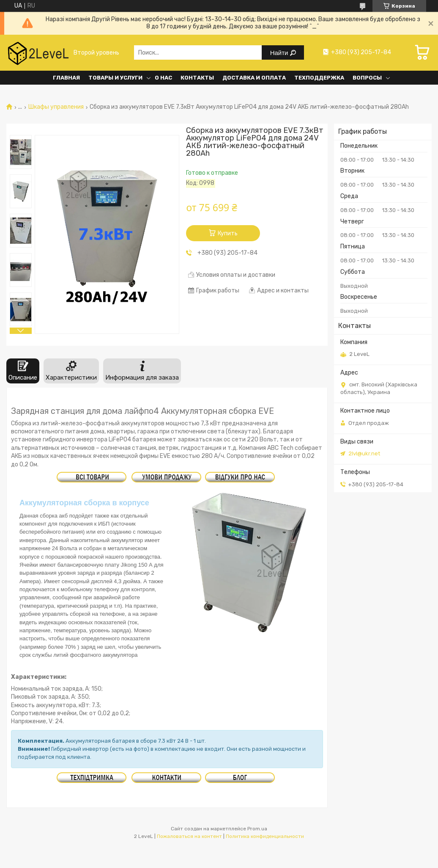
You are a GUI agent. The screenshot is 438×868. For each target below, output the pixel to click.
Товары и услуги (115, 78)
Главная (66, 78)
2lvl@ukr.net (364, 453)
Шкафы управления (56, 107)
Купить (228, 233)
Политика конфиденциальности (265, 836)
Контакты (197, 78)
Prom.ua (257, 829)
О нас (163, 78)
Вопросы (367, 78)
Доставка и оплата (254, 78)
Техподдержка (319, 78)
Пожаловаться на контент (189, 836)
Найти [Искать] (280, 53)
